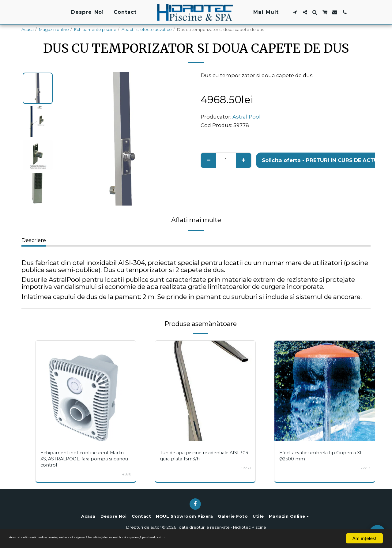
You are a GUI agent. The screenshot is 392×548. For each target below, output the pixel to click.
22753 (365, 468)
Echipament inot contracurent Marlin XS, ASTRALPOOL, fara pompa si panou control (85, 459)
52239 (245, 468)
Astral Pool (247, 117)
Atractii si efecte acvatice (147, 29)
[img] (86, 391)
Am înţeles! (364, 538)
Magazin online (54, 29)
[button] (295, 12)
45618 (126, 474)
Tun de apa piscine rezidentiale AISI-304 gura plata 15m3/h (204, 456)
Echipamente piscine (95, 29)
